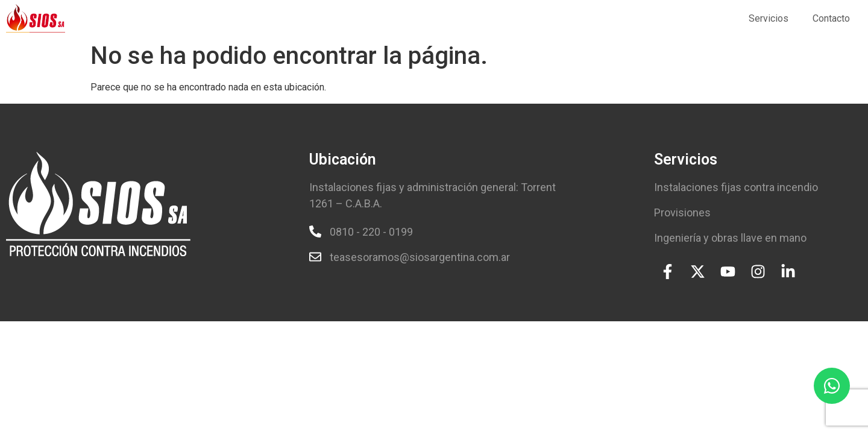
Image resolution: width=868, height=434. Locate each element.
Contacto (831, 18)
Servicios (769, 18)
